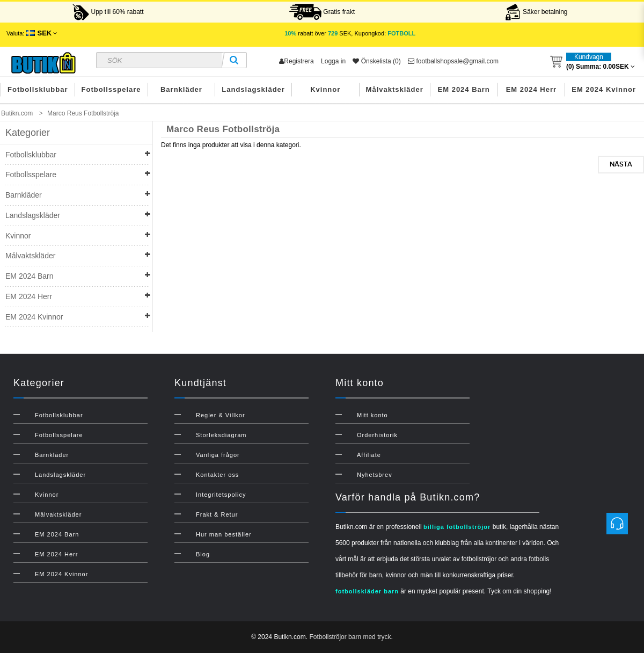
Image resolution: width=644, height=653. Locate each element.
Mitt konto (372, 415)
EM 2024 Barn (464, 89)
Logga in (333, 61)
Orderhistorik (377, 435)
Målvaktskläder (395, 89)
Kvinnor (325, 89)
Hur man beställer (224, 534)
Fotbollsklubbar (38, 89)
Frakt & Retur (217, 514)
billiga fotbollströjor (457, 527)
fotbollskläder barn (367, 591)
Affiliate (369, 455)
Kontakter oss (217, 475)
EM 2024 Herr (531, 89)
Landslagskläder (253, 89)
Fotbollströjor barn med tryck (350, 637)
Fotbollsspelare (111, 89)
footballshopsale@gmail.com (453, 61)
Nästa (621, 164)
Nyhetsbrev (375, 475)
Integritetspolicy (221, 495)
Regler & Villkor (221, 415)
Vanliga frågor (218, 455)
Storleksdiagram (221, 435)
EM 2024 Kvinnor (604, 89)
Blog (203, 554)
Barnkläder (181, 89)
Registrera (296, 61)
